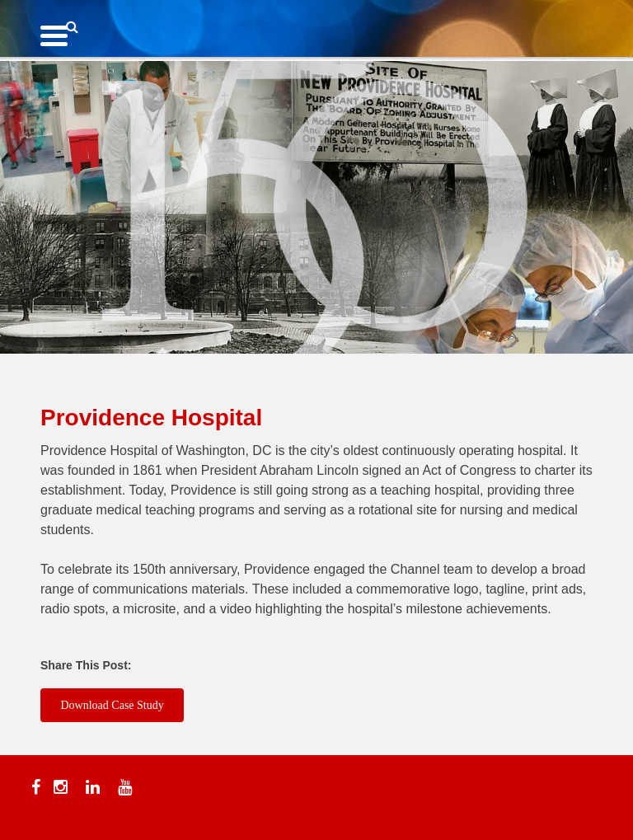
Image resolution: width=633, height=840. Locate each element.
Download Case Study (113, 705)
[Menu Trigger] (54, 35)
